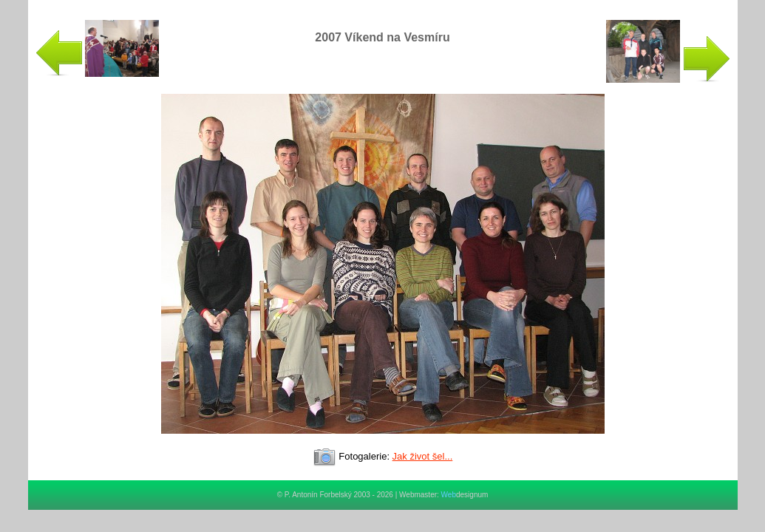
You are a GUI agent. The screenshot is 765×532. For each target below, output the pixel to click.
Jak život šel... (423, 456)
